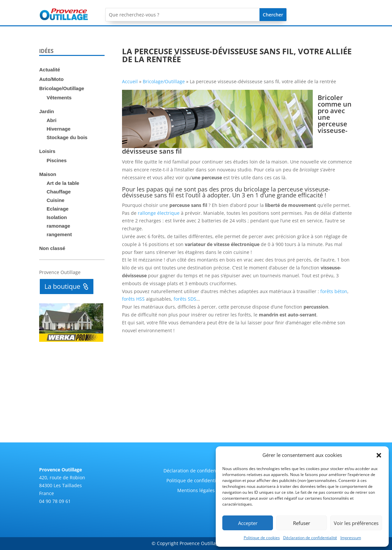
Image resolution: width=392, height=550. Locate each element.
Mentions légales (196, 491)
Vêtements (59, 98)
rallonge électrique (159, 213)
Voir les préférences (356, 523)
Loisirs (47, 151)
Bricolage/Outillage (62, 88)
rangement (59, 234)
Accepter (248, 523)
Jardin (47, 111)
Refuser (302, 523)
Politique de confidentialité (196, 481)
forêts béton (334, 291)
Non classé (52, 248)
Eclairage (58, 209)
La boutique (62, 286)
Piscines (57, 160)
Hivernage (59, 129)
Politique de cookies (262, 538)
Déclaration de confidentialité (310, 538)
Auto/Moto (51, 79)
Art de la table (63, 183)
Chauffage (59, 192)
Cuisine (56, 200)
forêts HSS (133, 299)
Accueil (130, 81)
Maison (48, 174)
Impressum (351, 538)
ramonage (59, 226)
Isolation (57, 217)
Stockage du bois (67, 137)
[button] (379, 455)
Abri (52, 120)
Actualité (49, 70)
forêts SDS (185, 299)
